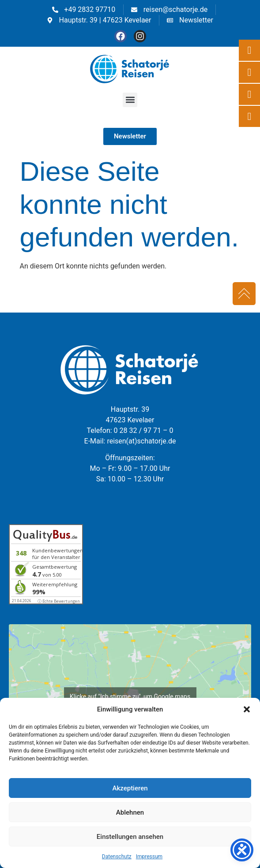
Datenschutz (117, 857)
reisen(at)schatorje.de (141, 441)
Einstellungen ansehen (130, 837)
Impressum (149, 857)
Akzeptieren (130, 788)
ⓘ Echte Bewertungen (59, 601)
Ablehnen (130, 812)
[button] (247, 709)
